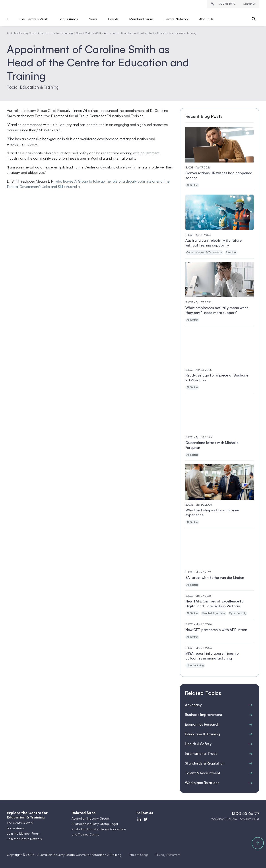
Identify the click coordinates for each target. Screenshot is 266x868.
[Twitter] (146, 819)
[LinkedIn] (139, 819)
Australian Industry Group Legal (95, 824)
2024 (98, 33)
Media (88, 33)
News (93, 19)
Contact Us (249, 4)
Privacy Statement (168, 855)
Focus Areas (68, 19)
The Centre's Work (33, 19)
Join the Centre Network (24, 839)
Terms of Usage (138, 855)
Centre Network (176, 19)
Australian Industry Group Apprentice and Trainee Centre (99, 832)
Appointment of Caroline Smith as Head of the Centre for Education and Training (150, 33)
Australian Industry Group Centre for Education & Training (40, 33)
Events (113, 19)
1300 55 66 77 (223, 4)
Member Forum (141, 19)
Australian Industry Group (90, 818)
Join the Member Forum (24, 833)
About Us (206, 19)
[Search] (254, 19)
